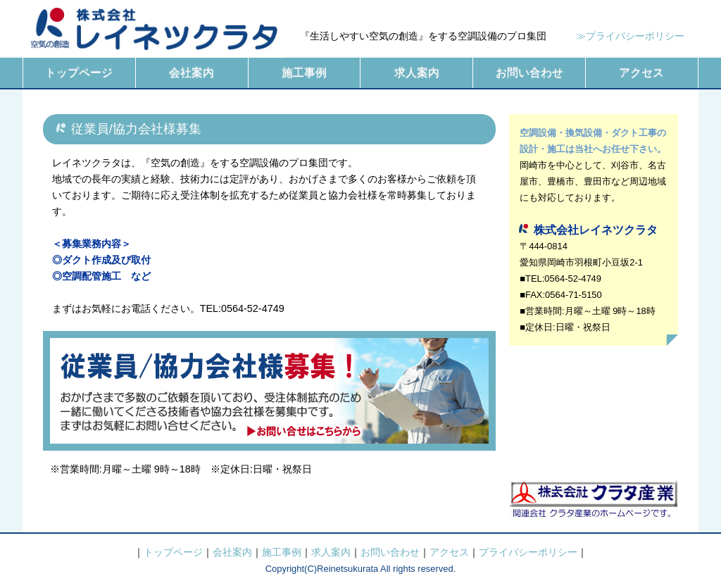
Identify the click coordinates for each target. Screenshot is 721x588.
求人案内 (417, 73)
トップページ (79, 73)
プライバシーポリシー (528, 552)
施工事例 (304, 73)
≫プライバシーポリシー (630, 36)
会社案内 (192, 73)
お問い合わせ (529, 73)
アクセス (641, 73)
